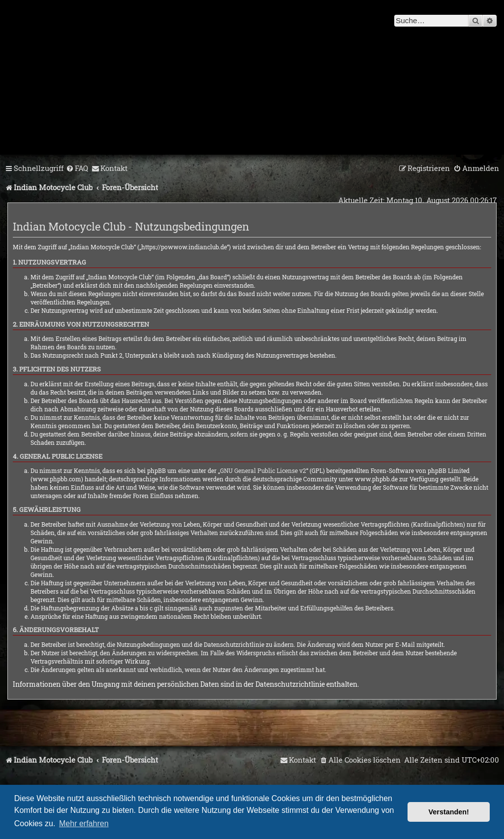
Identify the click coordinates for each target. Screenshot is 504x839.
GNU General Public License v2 (263, 470)
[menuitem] (77, 168)
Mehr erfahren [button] (84, 823)
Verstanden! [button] (449, 812)
